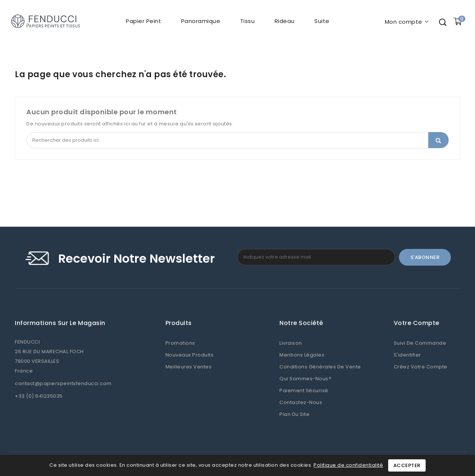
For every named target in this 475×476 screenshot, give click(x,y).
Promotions (180, 343)
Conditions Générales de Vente (320, 367)
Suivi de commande (420, 343)
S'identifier (407, 355)
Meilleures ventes (189, 367)
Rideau (284, 21)
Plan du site (294, 414)
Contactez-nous (301, 402)
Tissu (247, 21)
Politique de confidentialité (348, 465)
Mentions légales (302, 355)
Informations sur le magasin (60, 323)
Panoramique (200, 21)
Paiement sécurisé (304, 390)
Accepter (407, 465)
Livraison (291, 343)
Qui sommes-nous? (305, 379)
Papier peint (143, 21)
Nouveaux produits (190, 355)
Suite (322, 21)
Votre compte (417, 323)
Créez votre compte (421, 367)
